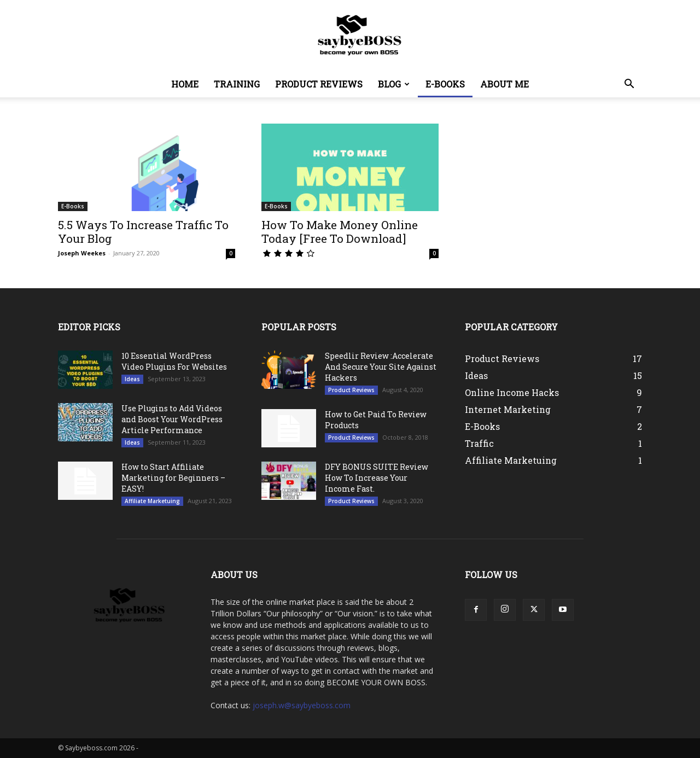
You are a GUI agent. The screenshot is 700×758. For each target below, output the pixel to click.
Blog (394, 84)
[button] (629, 85)
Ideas (132, 379)
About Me (504, 84)
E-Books (445, 84)
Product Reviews (319, 84)
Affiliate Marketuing (152, 501)
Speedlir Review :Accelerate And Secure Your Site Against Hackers (381, 367)
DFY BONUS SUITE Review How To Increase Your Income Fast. (377, 478)
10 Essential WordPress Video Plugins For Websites (174, 361)
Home (185, 84)
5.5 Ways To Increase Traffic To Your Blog (143, 232)
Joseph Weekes (82, 253)
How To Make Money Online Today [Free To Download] (340, 232)
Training (237, 84)
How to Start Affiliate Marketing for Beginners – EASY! (173, 478)
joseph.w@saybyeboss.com (302, 705)
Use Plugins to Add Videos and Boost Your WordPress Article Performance (172, 419)
